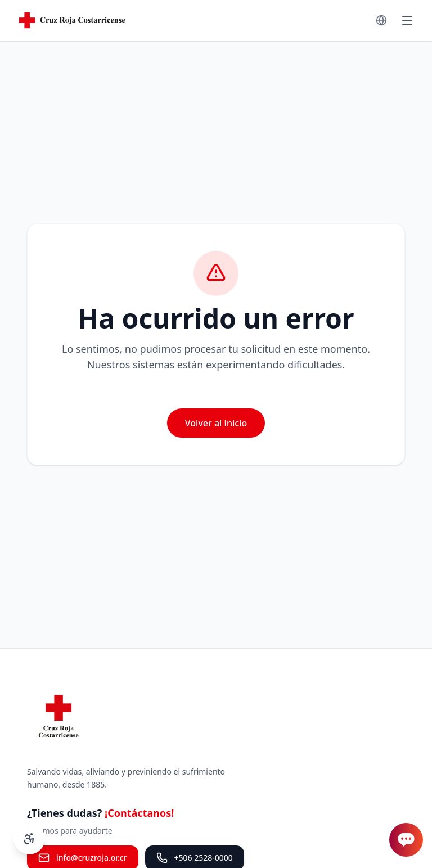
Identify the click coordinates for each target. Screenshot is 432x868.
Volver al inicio (216, 423)
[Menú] (407, 20)
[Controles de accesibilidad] (29, 839)
